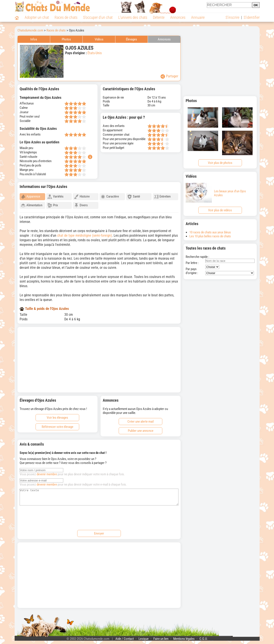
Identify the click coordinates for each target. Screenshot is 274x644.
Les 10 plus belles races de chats (210, 236)
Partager (169, 76)
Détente (159, 17)
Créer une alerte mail (140, 420)
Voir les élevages (57, 416)
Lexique (144, 640)
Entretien (162, 197)
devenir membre (47, 472)
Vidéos (99, 39)
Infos (34, 39)
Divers (81, 205)
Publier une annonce (141, 429)
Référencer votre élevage (57, 425)
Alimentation (32, 205)
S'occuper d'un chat (98, 17)
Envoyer (99, 535)
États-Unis (95, 53)
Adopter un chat (37, 17)
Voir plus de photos (220, 163)
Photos (66, 39)
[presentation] (53, 518)
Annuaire (198, 17)
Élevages (131, 39)
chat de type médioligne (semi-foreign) (85, 233)
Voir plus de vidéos (220, 210)
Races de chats (66, 17)
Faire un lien (161, 640)
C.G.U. (204, 640)
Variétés (56, 197)
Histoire (82, 197)
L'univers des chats (133, 17)
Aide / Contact (125, 640)
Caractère (110, 197)
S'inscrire (232, 17)
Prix (53, 205)
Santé (134, 197)
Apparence (31, 197)
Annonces (178, 17)
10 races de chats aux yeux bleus (210, 232)
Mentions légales (184, 640)
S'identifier (252, 17)
